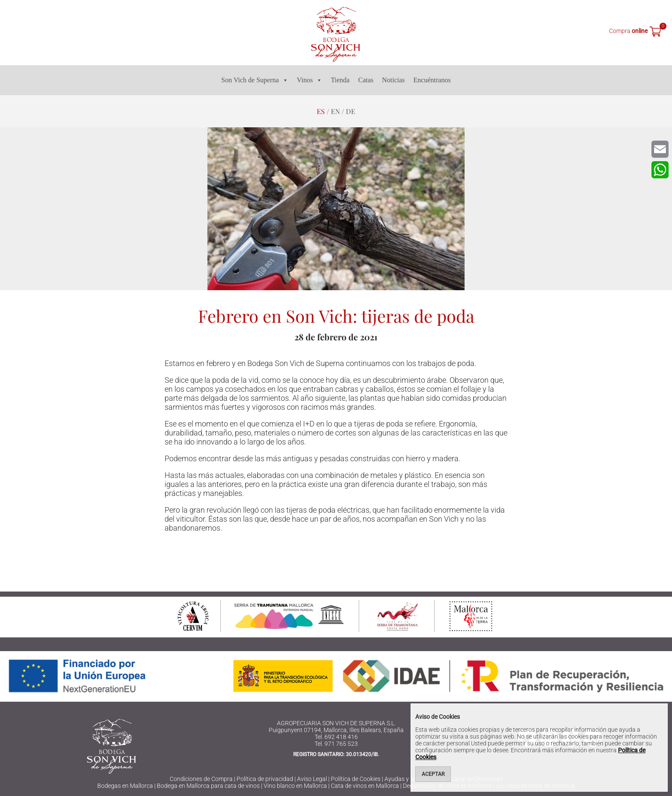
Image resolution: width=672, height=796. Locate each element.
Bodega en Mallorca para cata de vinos (208, 786)
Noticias (393, 80)
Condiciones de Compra (201, 779)
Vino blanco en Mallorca (295, 786)
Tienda (340, 80)
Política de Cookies (356, 779)
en (335, 111)
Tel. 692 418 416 (336, 737)
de (351, 111)
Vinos (310, 80)
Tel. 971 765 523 (336, 744)
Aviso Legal (312, 779)
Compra (628, 31)
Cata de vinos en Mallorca (365, 786)
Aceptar (433, 774)
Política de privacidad (265, 779)
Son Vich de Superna (255, 80)
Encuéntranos (432, 80)
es (321, 111)
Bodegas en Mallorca (125, 786)
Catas (366, 80)
